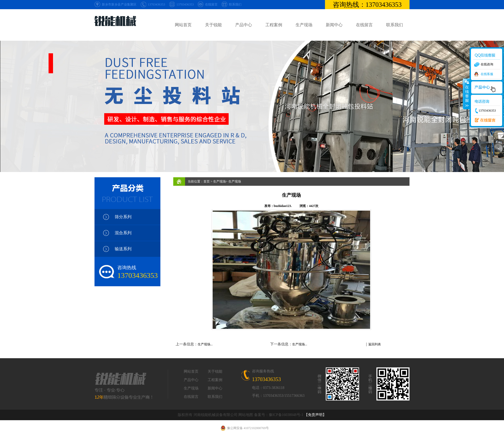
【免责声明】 (315, 415)
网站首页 (183, 25)
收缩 (466, 94)
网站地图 (246, 415)
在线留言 (211, 4)
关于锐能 (213, 25)
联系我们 (235, 4)
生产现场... (205, 344)
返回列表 (375, 344)
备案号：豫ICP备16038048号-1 (279, 415)
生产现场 (304, 25)
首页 (207, 181)
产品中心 (244, 25)
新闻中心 (334, 25)
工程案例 (274, 25)
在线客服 (487, 74)
